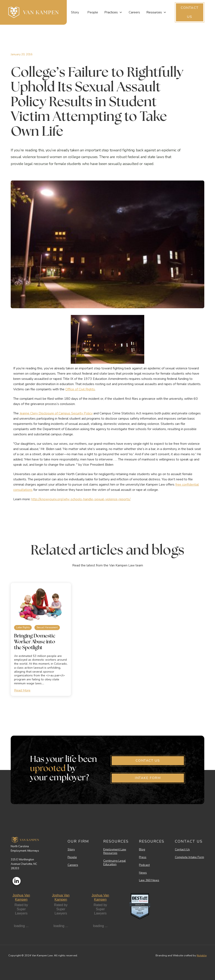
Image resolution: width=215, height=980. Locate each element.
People (93, 12)
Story (75, 12)
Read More (22, 690)
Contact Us (182, 850)
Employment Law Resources (115, 851)
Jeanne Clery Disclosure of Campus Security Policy (56, 413)
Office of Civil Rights (80, 389)
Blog (142, 850)
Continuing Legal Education (115, 863)
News (143, 873)
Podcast (144, 865)
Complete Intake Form (189, 857)
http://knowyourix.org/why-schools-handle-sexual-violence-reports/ (81, 499)
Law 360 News (149, 880)
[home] (33, 12)
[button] (113, 12)
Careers (134, 12)
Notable (202, 955)
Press (143, 857)
